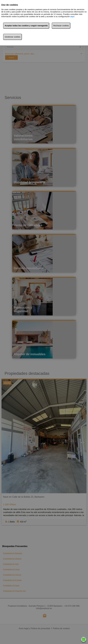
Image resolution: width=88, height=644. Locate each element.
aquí (72, 16)
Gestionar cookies (13, 37)
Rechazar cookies (61, 26)
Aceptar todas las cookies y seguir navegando (26, 26)
